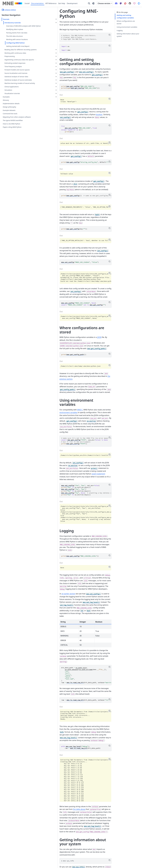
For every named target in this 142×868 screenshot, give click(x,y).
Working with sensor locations (17, 42)
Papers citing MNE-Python (12, 140)
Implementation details (11, 116)
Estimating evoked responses (15, 71)
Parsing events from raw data (17, 35)
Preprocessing (10, 61)
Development (72, 3)
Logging (120, 30)
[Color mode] (94, 3)
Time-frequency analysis (13, 74)
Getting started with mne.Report (18, 49)
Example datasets (9, 123)
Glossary (6, 113)
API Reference (51, 3)
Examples (6, 109)
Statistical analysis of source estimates (14, 89)
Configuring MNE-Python (15, 45)
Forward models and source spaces (17, 77)
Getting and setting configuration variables (125, 17)
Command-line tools (10, 126)
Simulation (8, 103)
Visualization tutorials (12, 106)
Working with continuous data (15, 58)
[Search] (89, 3)
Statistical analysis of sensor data (16, 84)
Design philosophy (9, 120)
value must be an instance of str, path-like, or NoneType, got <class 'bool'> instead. (75, 130)
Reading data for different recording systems (17, 53)
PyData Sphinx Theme (126, 865)
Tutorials (6, 19)
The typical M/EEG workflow (13, 133)
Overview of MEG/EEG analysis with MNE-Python (19, 27)
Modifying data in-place (15, 32)
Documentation (37, 3)
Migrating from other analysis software (17, 130)
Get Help (62, 3)
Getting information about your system (128, 35)
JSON (77, 306)
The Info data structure (14, 39)
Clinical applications (12, 99)
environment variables (98, 363)
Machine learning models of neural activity (17, 95)
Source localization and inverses (16, 81)
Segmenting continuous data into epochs (16, 66)
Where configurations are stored (126, 22)
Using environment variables (127, 27)
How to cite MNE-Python (11, 136)
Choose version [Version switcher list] (104, 3)
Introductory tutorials (13, 23)
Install (27, 3)
